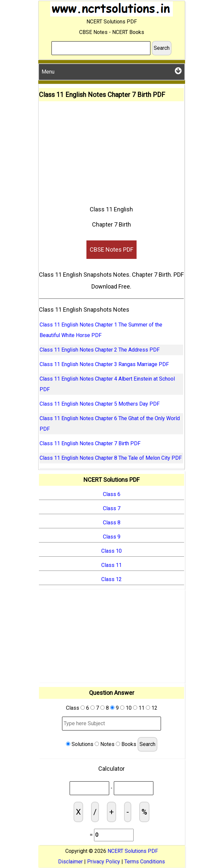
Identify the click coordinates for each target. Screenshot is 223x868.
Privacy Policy (104, 862)
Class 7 (112, 508)
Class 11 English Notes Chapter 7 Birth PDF (90, 443)
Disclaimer (70, 862)
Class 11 (111, 565)
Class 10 (111, 551)
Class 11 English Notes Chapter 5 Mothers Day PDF (100, 404)
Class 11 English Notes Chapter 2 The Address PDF (100, 350)
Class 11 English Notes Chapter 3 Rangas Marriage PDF (104, 364)
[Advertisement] (111, 151)
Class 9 (112, 537)
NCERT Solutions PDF (133, 851)
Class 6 (112, 494)
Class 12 (111, 579)
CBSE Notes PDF (111, 249)
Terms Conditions (145, 862)
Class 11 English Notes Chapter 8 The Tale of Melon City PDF (111, 458)
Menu (112, 71)
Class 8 (112, 523)
